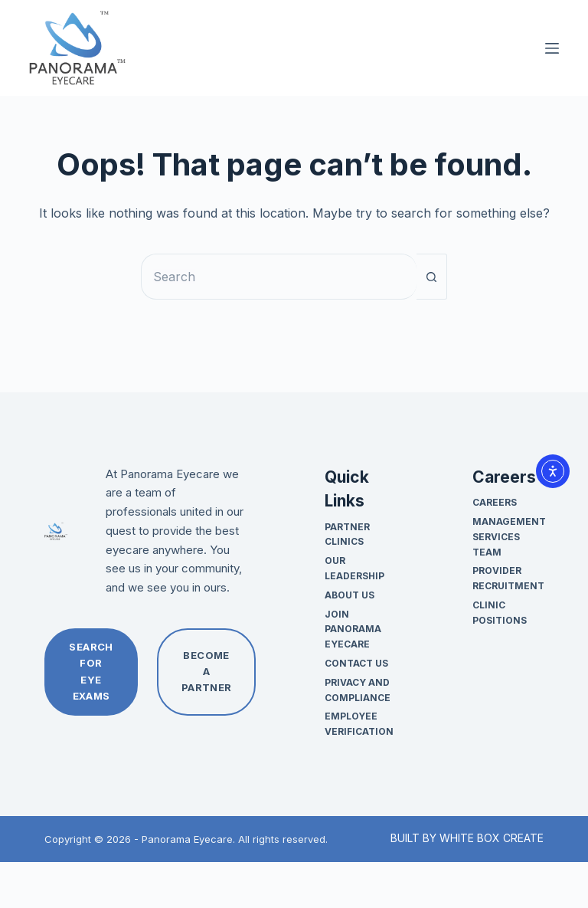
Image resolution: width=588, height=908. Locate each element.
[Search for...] (279, 277)
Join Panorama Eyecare (353, 629)
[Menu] (552, 48)
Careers (495, 502)
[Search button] (432, 277)
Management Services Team (509, 537)
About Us (350, 595)
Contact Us (356, 663)
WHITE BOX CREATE (492, 838)
